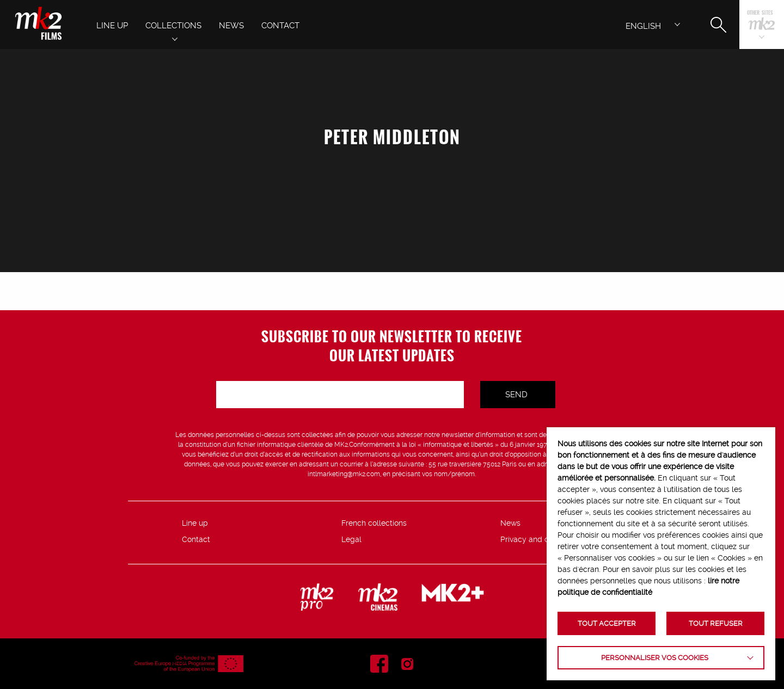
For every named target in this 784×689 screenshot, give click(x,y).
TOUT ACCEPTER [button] (607, 623)
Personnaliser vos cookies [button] (655, 658)
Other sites (760, 13)
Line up (195, 523)
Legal (351, 539)
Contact (196, 539)
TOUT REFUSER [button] (716, 623)
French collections (374, 523)
